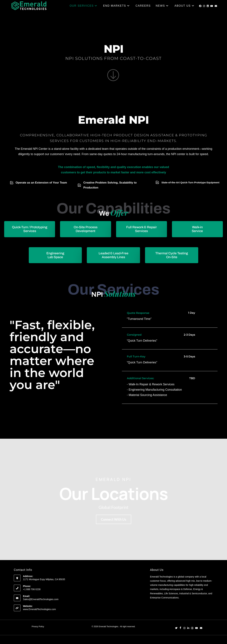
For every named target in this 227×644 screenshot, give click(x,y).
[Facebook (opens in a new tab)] (200, 6)
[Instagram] (184, 629)
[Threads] (192, 629)
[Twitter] (176, 629)
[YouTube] (197, 629)
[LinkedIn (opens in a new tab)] (208, 6)
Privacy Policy (38, 627)
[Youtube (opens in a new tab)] (212, 6)
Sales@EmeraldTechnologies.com (41, 600)
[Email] (201, 629)
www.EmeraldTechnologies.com (39, 610)
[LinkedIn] (188, 629)
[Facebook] (180, 629)
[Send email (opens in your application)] (216, 6)
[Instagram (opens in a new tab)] (204, 6)
